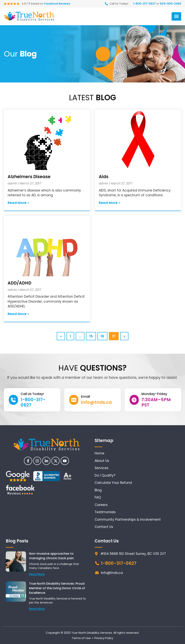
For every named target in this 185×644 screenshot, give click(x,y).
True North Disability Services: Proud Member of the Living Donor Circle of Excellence (57, 588)
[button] (176, 16)
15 (92, 335)
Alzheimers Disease (29, 177)
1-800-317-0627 (144, 4)
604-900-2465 (171, 4)
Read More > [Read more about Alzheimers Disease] (18, 203)
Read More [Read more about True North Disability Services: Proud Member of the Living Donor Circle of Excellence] (37, 609)
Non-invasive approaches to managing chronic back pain (51, 556)
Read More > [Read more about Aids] (110, 203)
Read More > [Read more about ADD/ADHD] (18, 314)
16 (104, 335)
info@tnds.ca (96, 402)
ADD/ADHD (19, 283)
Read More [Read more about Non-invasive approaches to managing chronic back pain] (37, 574)
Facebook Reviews (58, 4)
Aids (104, 177)
